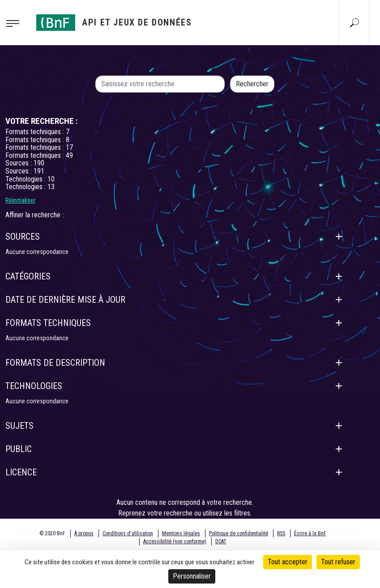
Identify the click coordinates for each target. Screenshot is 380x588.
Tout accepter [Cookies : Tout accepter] (288, 562)
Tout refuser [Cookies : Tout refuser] (338, 562)
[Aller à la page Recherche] (354, 22)
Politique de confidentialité (239, 533)
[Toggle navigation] (15, 23)
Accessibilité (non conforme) (175, 541)
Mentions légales (181, 533)
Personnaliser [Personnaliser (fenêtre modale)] (192, 576)
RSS (281, 533)
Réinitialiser (20, 200)
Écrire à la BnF (310, 533)
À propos (84, 533)
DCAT (221, 541)
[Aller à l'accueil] (114, 23)
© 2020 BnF (52, 533)
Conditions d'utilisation (128, 533)
